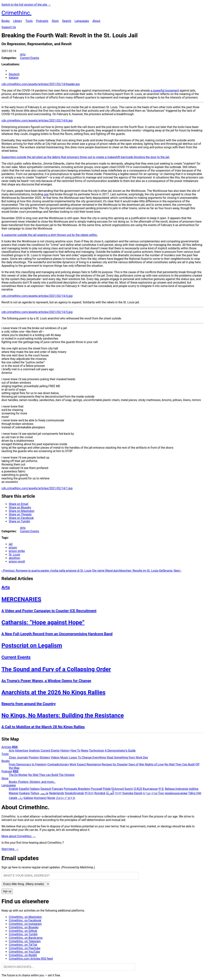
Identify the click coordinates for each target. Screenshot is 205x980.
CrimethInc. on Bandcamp (26, 938)
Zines (12, 758)
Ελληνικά (118, 789)
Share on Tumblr (19, 521)
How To (75, 751)
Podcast (7, 771)
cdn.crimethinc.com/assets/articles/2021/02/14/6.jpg (37, 121)
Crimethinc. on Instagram (25, 924)
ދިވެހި (20, 798)
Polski (107, 789)
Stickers (45, 758)
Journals (22, 758)
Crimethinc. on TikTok (23, 945)
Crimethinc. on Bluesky (24, 927)
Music (64, 758)
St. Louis (14, 555)
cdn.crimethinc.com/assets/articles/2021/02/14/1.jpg (37, 488)
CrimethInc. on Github (23, 931)
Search (67, 21)
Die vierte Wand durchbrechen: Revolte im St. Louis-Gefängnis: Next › (137, 571)
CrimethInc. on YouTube (24, 952)
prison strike (17, 551)
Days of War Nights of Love (146, 764)
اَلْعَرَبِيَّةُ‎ (110, 793)
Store (55, 21)
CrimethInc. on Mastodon (25, 917)
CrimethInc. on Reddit (23, 955)
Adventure (22, 751)
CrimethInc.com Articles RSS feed (31, 959)
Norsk (51, 798)
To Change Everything (92, 758)
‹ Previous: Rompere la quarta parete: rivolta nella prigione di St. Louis (46, 571)
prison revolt (17, 561)
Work (73, 764)
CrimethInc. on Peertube (25, 948)
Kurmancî (40, 798)
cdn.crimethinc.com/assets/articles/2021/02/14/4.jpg (37, 296)
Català (13, 798)
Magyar (14, 793)
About (96, 21)
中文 (161, 789)
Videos (55, 758)
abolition (14, 558)
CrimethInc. (16, 13)
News (85, 751)
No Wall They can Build (43, 775)
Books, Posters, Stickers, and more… (32, 782)
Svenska (128, 793)
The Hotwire (67, 775)
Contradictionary (58, 764)
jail (11, 544)
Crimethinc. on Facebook (25, 920)
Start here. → (10, 849)
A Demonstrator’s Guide (120, 751)
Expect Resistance (89, 764)
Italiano (14, 78)
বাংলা (118, 793)
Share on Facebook (21, 518)
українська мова (176, 793)
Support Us (9, 27)
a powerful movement (165, 91)
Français (58, 789)
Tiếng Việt (195, 793)
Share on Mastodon (22, 511)
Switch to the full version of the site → (26, 5)
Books (6, 21)
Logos (73, 758)
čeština (194, 789)
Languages (82, 21)
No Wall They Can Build (180, 764)
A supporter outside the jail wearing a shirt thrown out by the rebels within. (50, 235)
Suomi (129, 789)
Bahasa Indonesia (177, 789)
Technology (96, 751)
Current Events (30, 58)
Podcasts (42, 21)
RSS (15, 747)
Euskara (24, 793)
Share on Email (18, 504)
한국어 (89, 793)
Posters (34, 758)
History (65, 751)
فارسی (44, 793)
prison (13, 548)
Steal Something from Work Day (127, 758)
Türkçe (35, 793)
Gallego (29, 798)
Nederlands (57, 793)
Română (100, 793)
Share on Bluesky (20, 507)
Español (24, 789)
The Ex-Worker (18, 775)
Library (18, 21)
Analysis (34, 751)
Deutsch (14, 74)
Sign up (7, 891)
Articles (6, 747)
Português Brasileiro (77, 789)
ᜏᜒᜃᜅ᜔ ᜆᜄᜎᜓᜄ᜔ (65, 798)
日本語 (138, 789)
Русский (96, 789)
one (46, 194)
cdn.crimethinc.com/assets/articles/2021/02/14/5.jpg (37, 312)
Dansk (138, 793)
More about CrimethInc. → (19, 836)
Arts (23, 54)
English (14, 789)
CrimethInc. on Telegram (25, 941)
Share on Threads (20, 514)
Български (150, 789)
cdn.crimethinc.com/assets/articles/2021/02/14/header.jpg (41, 84)
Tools (29, 21)
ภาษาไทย (158, 793)
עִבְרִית (147, 793)
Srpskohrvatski (74, 793)
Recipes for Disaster (115, 764)
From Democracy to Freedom (28, 764)
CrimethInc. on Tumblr (23, 934)
